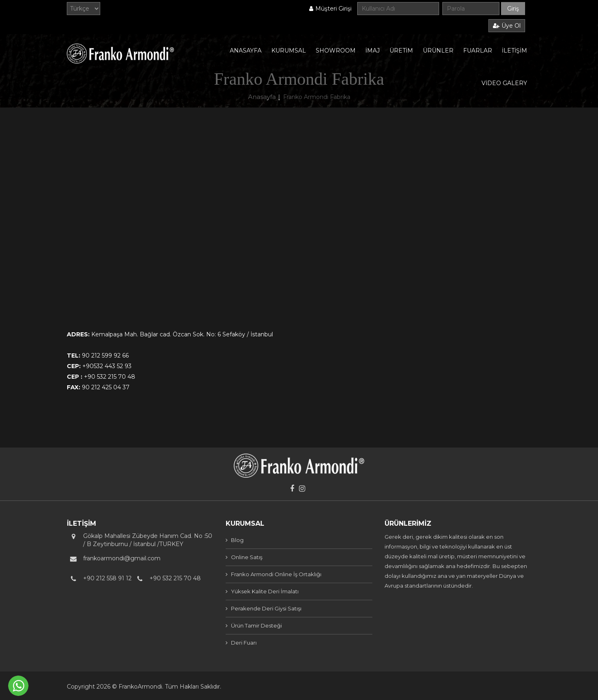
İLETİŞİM (514, 50)
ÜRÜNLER (438, 50)
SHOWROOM (336, 50)
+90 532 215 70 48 (110, 377)
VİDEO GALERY (504, 83)
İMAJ (373, 50)
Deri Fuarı (244, 643)
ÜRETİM (401, 50)
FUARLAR (478, 50)
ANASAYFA (246, 50)
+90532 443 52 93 (107, 366)
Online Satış (247, 557)
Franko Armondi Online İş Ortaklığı (276, 574)
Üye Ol (507, 26)
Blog (237, 540)
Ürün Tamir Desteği (256, 625)
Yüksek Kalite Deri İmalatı (265, 591)
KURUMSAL (289, 50)
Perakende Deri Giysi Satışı (266, 608)
